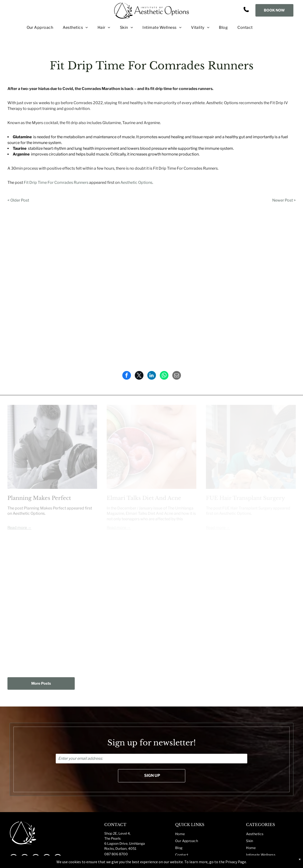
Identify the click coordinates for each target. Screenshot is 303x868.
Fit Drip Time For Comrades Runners (56, 183)
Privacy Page (236, 862)
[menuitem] (35, 28)
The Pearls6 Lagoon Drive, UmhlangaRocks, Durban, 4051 (125, 843)
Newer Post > (284, 200)
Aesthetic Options (136, 183)
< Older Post (18, 200)
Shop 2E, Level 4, (117, 833)
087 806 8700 (116, 854)
